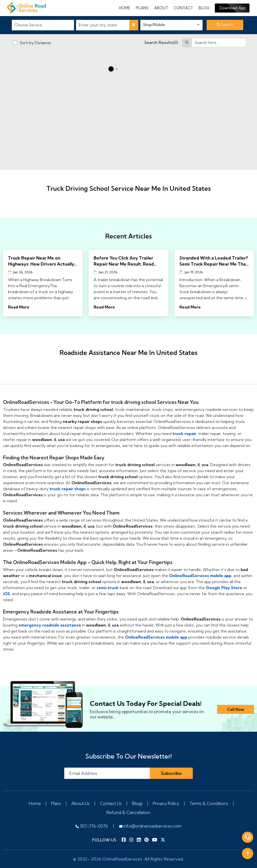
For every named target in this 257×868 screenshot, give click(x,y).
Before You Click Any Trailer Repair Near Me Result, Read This (124, 261)
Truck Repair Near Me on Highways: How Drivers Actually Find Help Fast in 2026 (41, 261)
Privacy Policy (166, 803)
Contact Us (111, 803)
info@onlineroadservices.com (150, 826)
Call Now (236, 709)
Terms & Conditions (209, 803)
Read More (19, 307)
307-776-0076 (92, 826)
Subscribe (171, 773)
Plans (56, 803)
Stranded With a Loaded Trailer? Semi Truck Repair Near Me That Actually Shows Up (214, 261)
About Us (80, 803)
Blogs (137, 803)
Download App (232, 8)
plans (142, 8)
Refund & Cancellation (128, 812)
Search (225, 25)
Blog (204, 8)
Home (124, 8)
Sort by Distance (35, 43)
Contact (183, 8)
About (161, 8)
